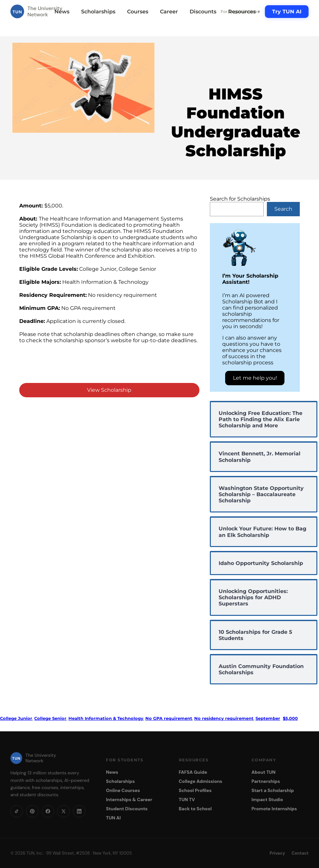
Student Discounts (127, 809)
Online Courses (123, 790)
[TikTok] (17, 811)
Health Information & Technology (106, 718)
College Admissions (201, 781)
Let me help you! (255, 378)
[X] (64, 811)
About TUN (264, 772)
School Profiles (195, 790)
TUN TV (187, 799)
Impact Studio (267, 799)
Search (283, 209)
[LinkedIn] (79, 811)
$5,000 (290, 718)
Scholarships (98, 12)
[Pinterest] (32, 811)
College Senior (50, 718)
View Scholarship (109, 390)
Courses (138, 12)
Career (169, 12)
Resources (244, 12)
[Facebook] (48, 811)
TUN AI (113, 818)
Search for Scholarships (240, 199)
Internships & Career (129, 799)
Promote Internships (274, 809)
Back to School (195, 809)
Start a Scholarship (273, 790)
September (268, 718)
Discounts (203, 12)
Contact (300, 853)
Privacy (277, 853)
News (62, 12)
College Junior (16, 718)
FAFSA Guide (193, 772)
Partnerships (266, 781)
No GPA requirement (169, 718)
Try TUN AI (287, 12)
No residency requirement (224, 718)
